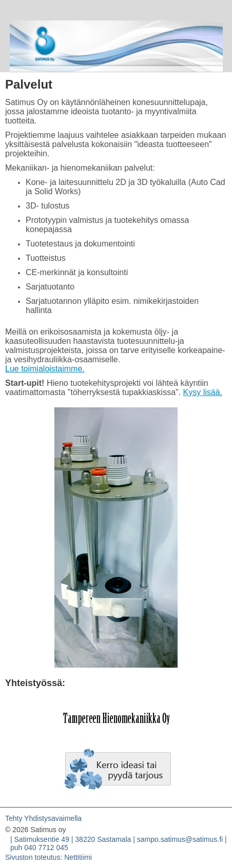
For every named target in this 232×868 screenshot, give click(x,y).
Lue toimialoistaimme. (45, 369)
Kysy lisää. (203, 392)
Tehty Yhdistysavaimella (43, 818)
